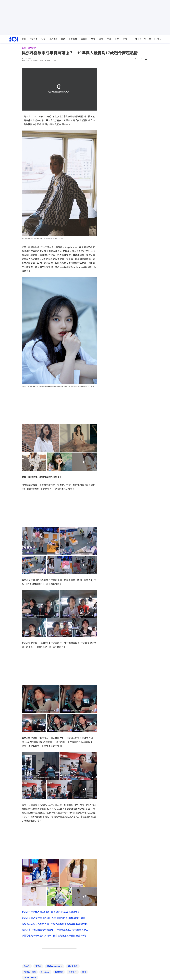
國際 (101, 39)
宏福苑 (84, 39)
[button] (135, 60)
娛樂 (43, 39)
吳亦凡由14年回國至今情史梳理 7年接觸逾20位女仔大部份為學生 (55, 930)
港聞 (24, 39)
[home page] (13, 39)
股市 (117, 39)
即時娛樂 (32, 48)
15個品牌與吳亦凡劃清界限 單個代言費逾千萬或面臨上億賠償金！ (55, 924)
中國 (109, 39)
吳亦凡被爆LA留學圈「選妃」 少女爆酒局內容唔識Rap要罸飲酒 (53, 918)
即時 (63, 39)
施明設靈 (34, 39)
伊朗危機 (73, 39)
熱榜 (93, 39)
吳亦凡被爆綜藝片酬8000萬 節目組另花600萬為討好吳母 (51, 912)
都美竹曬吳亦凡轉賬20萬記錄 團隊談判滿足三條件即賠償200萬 (54, 936)
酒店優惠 (53, 39)
